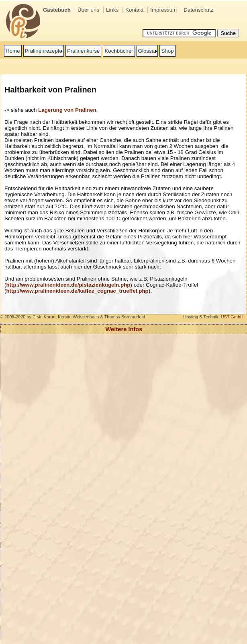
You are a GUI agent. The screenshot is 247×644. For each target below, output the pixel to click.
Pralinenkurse (84, 51)
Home (13, 51)
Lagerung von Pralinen (67, 110)
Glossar (147, 51)
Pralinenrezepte (44, 51)
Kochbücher (119, 51)
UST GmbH (232, 317)
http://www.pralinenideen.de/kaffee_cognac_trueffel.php (77, 291)
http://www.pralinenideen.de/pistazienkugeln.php (68, 285)
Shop (167, 51)
